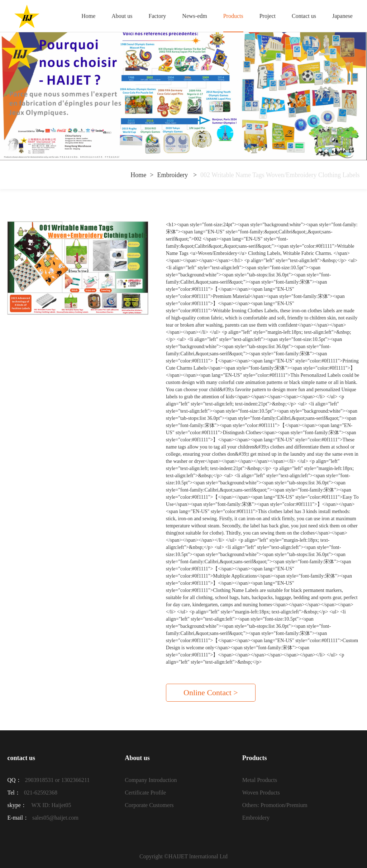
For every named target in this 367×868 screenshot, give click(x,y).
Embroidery (173, 175)
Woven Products (261, 793)
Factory (157, 16)
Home (88, 16)
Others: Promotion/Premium (275, 805)
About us (122, 16)
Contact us (304, 16)
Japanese (342, 16)
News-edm (194, 16)
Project (268, 16)
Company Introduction (151, 780)
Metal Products (260, 780)
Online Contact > (211, 692)
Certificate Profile (145, 793)
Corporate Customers (149, 805)
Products (233, 16)
